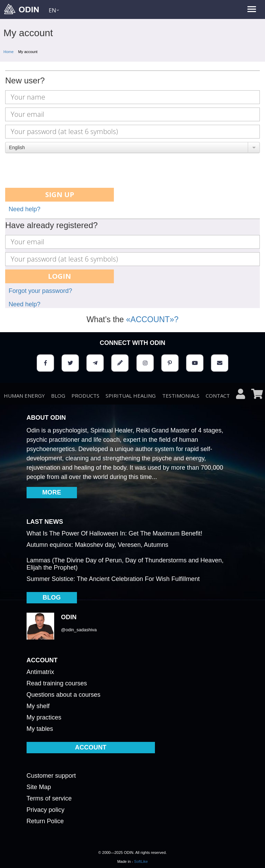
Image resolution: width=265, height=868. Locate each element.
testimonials (181, 396)
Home (8, 52)
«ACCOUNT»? (152, 319)
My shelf (38, 706)
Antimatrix (40, 672)
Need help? (24, 209)
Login (60, 276)
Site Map (39, 787)
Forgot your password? (40, 291)
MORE (52, 492)
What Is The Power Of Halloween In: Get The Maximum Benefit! (115, 533)
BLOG (58, 396)
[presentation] (58, 171)
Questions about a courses (63, 695)
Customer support (51, 776)
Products (85, 396)
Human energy (24, 396)
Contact (218, 396)
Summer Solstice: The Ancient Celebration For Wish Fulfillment (113, 579)
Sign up (60, 195)
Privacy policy (46, 810)
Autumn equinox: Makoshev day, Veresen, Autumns (97, 545)
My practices (44, 717)
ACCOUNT (91, 747)
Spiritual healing (131, 396)
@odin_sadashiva (79, 630)
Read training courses (57, 683)
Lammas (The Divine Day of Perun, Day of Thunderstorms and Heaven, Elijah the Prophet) (125, 564)
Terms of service (49, 798)
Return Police (45, 821)
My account (28, 52)
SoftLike (141, 861)
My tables (40, 729)
